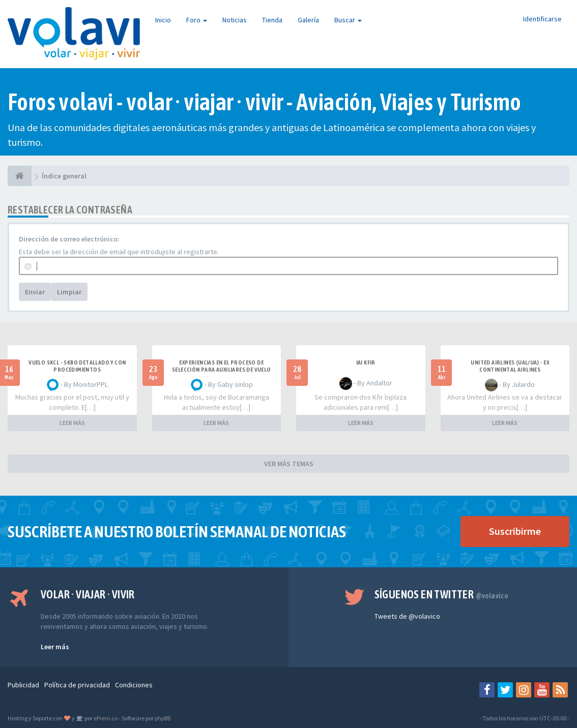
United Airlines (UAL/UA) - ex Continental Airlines (510, 366)
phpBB (163, 718)
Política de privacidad (77, 685)
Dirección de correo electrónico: (69, 239)
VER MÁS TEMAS (289, 464)
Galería (308, 20)
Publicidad (23, 685)
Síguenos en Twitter (441, 594)
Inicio (163, 20)
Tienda (272, 20)
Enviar (35, 292)
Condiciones (134, 685)
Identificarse (542, 19)
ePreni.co (105, 718)
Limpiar (69, 292)
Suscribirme (515, 531)
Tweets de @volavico (407, 616)
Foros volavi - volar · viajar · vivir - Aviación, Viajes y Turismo (264, 102)
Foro (197, 20)
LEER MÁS (72, 423)
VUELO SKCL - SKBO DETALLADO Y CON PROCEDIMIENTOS (77, 366)
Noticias (235, 20)
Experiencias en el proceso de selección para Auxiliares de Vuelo (222, 366)
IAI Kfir (366, 362)
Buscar (348, 20)
